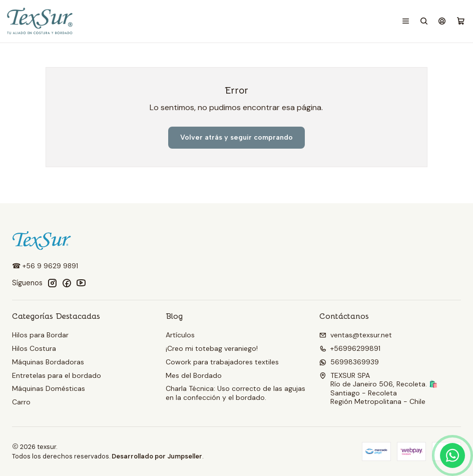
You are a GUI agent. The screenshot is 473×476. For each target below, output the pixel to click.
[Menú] (406, 21)
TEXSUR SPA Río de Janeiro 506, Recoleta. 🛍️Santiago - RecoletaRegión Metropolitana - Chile (378, 389)
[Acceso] (442, 21)
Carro (21, 402)
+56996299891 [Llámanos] (350, 348)
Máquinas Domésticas (49, 388)
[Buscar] (424, 21)
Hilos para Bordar (40, 335)
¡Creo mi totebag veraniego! (212, 348)
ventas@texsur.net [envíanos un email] (356, 335)
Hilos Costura (34, 348)
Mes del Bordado (194, 375)
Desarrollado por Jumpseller (157, 456)
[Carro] (461, 22)
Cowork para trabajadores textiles (222, 362)
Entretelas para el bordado (57, 375)
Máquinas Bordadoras (48, 362)
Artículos (180, 335)
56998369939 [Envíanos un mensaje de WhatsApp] (349, 362)
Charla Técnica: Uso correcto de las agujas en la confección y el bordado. (235, 393)
